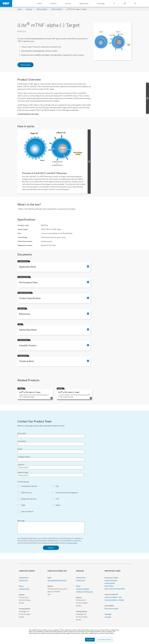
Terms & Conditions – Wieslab (114, 600)
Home (20, 9)
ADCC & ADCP (42, 9)
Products (29, 9)
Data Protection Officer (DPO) (115, 589)
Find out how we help (111, 608)
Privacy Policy (72, 543)
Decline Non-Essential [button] (104, 640)
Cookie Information (111, 580)
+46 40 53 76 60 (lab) (83, 589)
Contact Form (23, 580)
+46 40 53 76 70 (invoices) (84, 592)
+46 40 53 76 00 (24, 589)
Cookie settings (110, 583)
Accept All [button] (90, 640)
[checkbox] (51, 499)
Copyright (108, 617)
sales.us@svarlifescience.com (57, 580)
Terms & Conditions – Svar (113, 597)
